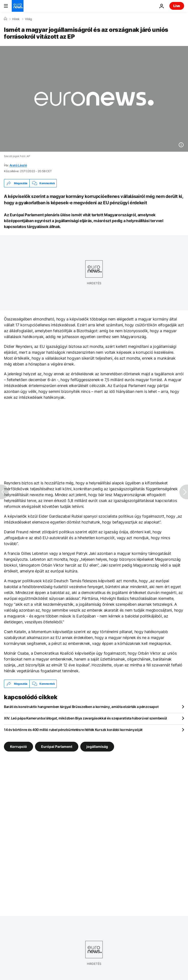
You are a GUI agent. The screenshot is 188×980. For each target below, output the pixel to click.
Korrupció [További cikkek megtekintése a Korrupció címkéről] (18, 746)
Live (177, 6)
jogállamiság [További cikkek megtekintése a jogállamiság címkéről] (97, 746)
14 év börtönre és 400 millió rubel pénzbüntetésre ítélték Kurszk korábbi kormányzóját (73, 730)
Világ (28, 19)
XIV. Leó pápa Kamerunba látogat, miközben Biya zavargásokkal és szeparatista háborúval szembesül (85, 718)
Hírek (16, 19)
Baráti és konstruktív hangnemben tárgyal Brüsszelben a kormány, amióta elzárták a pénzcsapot (81, 707)
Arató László (18, 165)
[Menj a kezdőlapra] (18, 6)
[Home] (5, 19)
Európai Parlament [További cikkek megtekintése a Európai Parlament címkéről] (57, 746)
